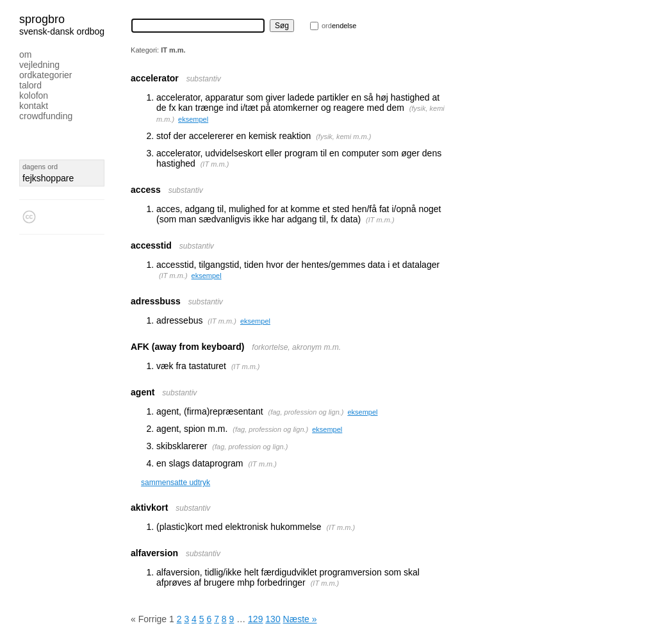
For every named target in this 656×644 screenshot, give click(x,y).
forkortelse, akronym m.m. (296, 347)
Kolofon (34, 95)
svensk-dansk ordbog (62, 31)
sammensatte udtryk (176, 483)
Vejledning (39, 65)
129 (255, 619)
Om (25, 54)
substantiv (204, 79)
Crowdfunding (46, 116)
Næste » (300, 619)
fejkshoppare (48, 178)
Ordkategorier (46, 75)
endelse (339, 26)
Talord (30, 85)
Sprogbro (42, 19)
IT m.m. (214, 164)
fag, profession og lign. (306, 412)
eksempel (193, 119)
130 (273, 619)
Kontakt (34, 106)
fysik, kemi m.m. (344, 136)
